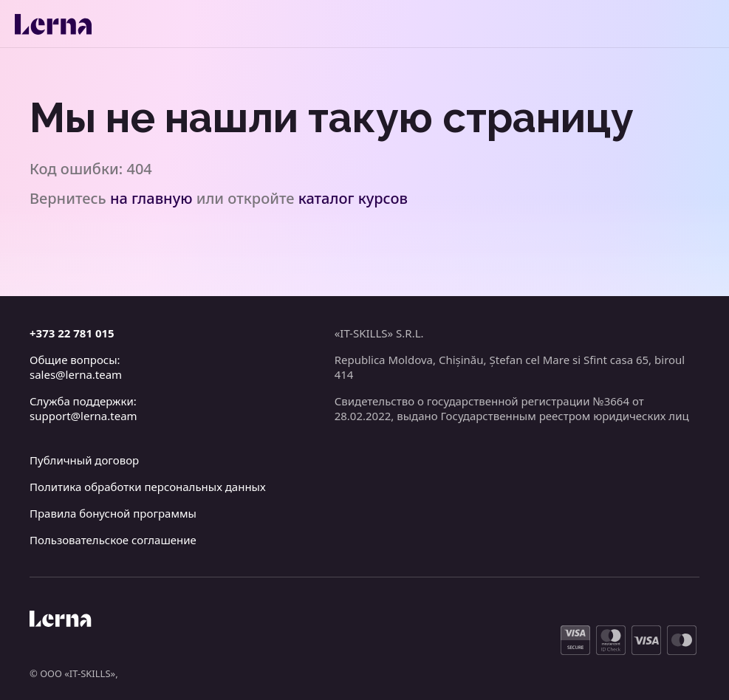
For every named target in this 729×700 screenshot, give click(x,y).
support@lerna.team (83, 416)
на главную (151, 198)
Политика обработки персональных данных (148, 487)
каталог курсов (353, 198)
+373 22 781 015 (72, 333)
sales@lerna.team (76, 374)
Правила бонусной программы (113, 513)
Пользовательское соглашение (113, 540)
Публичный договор (84, 460)
